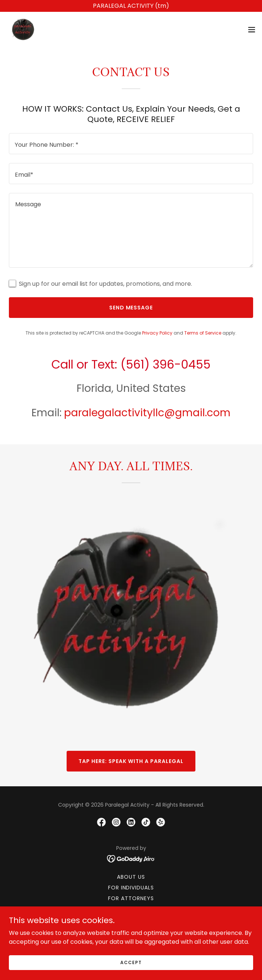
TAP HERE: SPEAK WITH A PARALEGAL (131, 761)
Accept (131, 972)
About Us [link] (131, 877)
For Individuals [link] (131, 888)
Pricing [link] (131, 909)
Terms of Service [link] (203, 333)
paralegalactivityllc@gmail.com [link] (147, 413)
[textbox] (131, 144)
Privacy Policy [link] (157, 333)
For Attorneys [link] (131, 898)
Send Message (131, 308)
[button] (252, 30)
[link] (23, 30)
